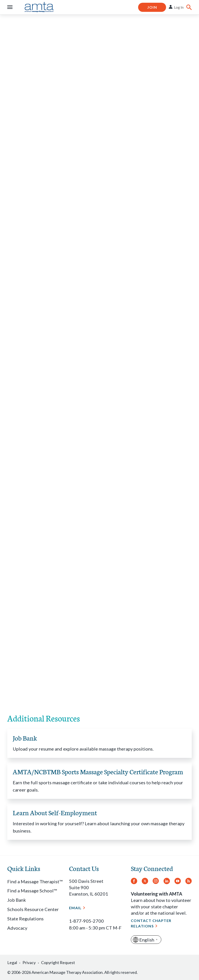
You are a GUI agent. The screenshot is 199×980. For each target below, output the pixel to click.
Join (152, 7)
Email (75, 908)
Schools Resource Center (33, 909)
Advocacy (17, 928)
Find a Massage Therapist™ (35, 881)
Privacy (29, 962)
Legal (12, 962)
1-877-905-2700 (86, 921)
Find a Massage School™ (32, 891)
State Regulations (25, 919)
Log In (179, 7)
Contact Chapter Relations (151, 923)
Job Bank (17, 900)
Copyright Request (58, 962)
